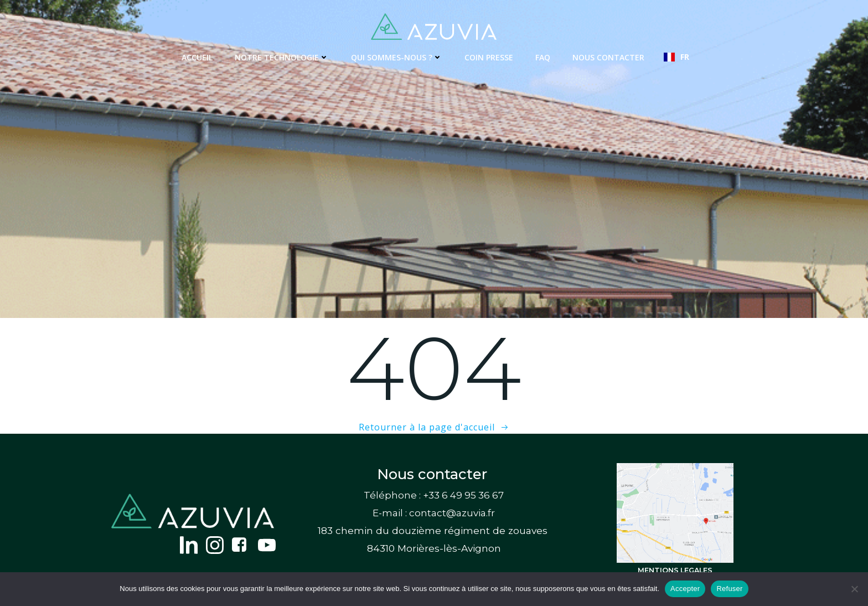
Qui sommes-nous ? (397, 57)
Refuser (729, 589)
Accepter (685, 589)
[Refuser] (854, 589)
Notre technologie (282, 57)
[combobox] (676, 57)
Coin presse (489, 57)
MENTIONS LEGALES (675, 570)
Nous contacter (608, 57)
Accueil (197, 57)
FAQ (543, 57)
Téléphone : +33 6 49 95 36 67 (434, 495)
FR (676, 57)
